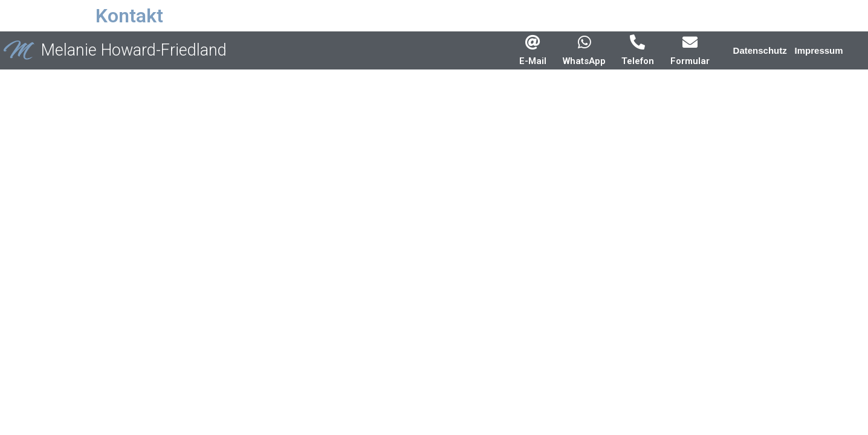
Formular (690, 61)
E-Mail (533, 61)
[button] (760, 50)
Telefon (638, 61)
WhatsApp (584, 61)
